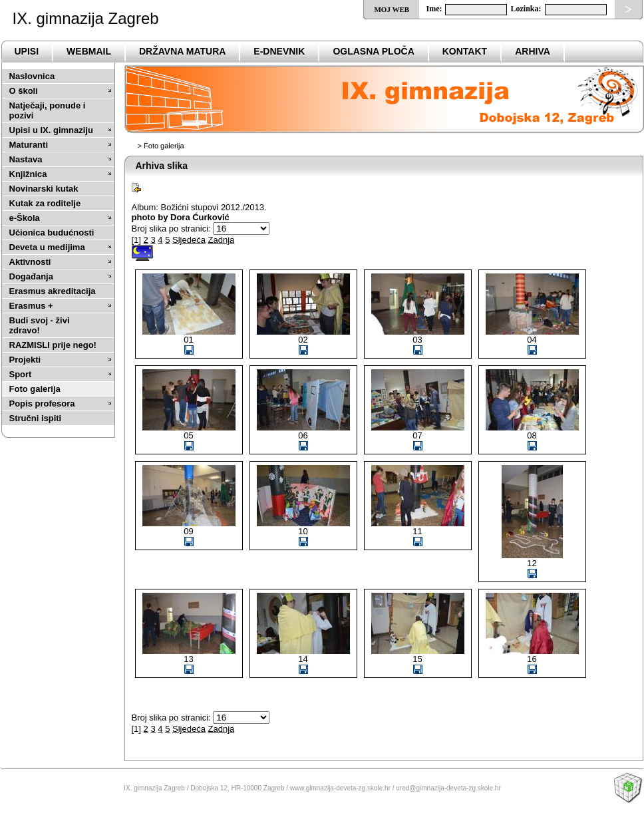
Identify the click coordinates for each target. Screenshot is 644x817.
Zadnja (222, 240)
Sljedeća (189, 240)
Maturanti (29, 145)
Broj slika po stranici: (171, 229)
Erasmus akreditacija (53, 291)
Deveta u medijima (47, 247)
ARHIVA (533, 51)
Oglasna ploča (373, 51)
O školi (24, 91)
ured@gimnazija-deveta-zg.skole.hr (448, 788)
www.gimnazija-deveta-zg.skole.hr (340, 788)
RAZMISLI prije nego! (53, 345)
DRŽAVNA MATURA (182, 51)
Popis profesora (42, 404)
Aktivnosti (30, 262)
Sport (21, 374)
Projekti (25, 360)
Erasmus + (31, 306)
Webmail (89, 51)
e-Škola (25, 218)
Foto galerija (35, 389)
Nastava (26, 159)
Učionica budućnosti (52, 233)
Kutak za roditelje (45, 203)
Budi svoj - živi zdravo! (40, 325)
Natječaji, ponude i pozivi (48, 110)
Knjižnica (28, 174)
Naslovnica (32, 76)
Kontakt (465, 51)
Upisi (27, 51)
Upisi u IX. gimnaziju (51, 130)
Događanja (31, 276)
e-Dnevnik (279, 51)
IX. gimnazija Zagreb (86, 18)
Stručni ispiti (36, 418)
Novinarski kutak (44, 189)
